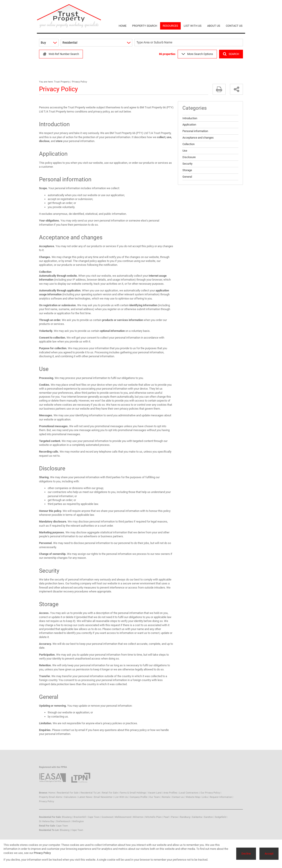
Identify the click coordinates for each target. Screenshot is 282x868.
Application (189, 125)
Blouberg (67, 817)
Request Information (221, 797)
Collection (189, 144)
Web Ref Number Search (61, 54)
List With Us (121, 797)
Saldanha (197, 817)
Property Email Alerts (51, 797)
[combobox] (189, 43)
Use (185, 151)
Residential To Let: (49, 830)
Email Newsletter (103, 797)
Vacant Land (155, 793)
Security (187, 164)
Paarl (166, 817)
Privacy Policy (47, 801)
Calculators (70, 797)
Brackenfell (80, 817)
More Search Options (197, 54)
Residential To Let (90, 793)
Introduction (190, 118)
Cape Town (94, 817)
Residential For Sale (68, 793)
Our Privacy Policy (210, 793)
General (187, 177)
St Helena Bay (47, 821)
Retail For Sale (110, 793)
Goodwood (107, 817)
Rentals (166, 797)
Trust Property (62, 82)
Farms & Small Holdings (133, 793)
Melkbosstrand (123, 817)
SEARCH (231, 54)
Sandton (208, 817)
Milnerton (138, 817)
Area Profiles (170, 793)
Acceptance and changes (198, 138)
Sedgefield (220, 817)
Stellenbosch (63, 821)
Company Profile (139, 797)
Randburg (185, 817)
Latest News (85, 797)
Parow (175, 817)
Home (52, 793)
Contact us (178, 797)
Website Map (193, 797)
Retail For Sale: (47, 826)
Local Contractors (189, 793)
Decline (246, 854)
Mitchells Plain (153, 817)
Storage (187, 170)
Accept (269, 854)
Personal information (195, 131)
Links (205, 797)
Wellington (78, 821)
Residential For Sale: (50, 817)
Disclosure (189, 157)
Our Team (155, 797)
